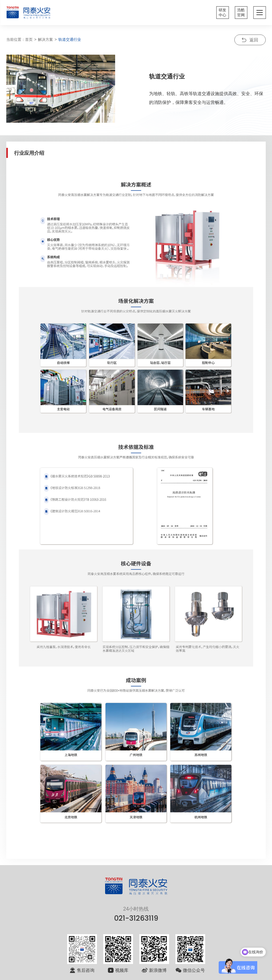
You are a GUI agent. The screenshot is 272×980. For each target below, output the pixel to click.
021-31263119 (136, 918)
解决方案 (45, 40)
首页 (29, 40)
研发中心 (222, 13)
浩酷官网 (241, 13)
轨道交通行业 (70, 40)
